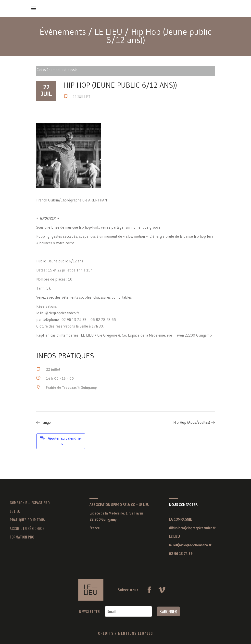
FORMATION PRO (22, 537)
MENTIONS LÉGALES (136, 633)
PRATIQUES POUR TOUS (27, 520)
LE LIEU (108, 32)
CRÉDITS (106, 633)
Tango (46, 422)
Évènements (63, 32)
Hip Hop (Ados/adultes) (192, 422)
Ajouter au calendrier (65, 438)
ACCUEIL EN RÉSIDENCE (27, 528)
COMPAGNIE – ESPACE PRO (30, 503)
